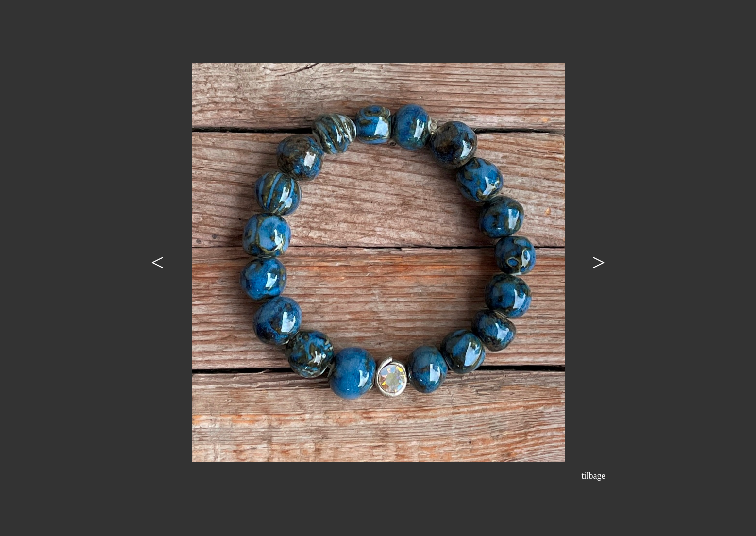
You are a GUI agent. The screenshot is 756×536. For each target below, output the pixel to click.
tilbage (594, 476)
